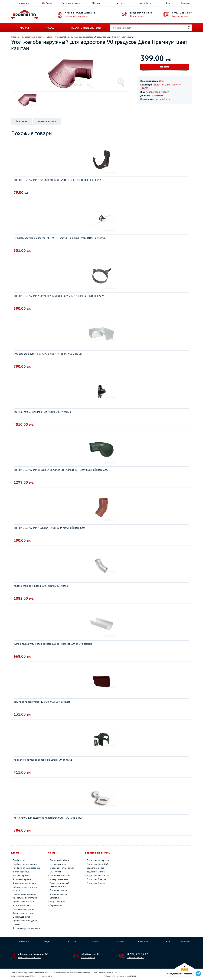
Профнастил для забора (25, 864)
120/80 (156, 95)
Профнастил (19, 860)
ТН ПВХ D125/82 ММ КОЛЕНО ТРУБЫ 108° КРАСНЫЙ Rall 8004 (49, 528)
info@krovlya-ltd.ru (141, 13)
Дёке (162, 81)
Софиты (17, 924)
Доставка (71, 942)
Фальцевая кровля (22, 879)
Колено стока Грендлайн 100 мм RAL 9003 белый (41, 586)
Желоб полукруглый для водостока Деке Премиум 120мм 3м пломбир (53, 644)
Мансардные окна (22, 905)
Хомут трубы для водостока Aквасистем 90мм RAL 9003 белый (48, 818)
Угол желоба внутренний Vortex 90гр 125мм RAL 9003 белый (48, 354)
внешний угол (163, 99)
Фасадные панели (59, 890)
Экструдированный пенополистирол (59, 885)
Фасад (50, 28)
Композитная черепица (24, 883)
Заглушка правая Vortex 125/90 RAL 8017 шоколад (42, 702)
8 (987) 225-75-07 (182, 13)
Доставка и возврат (72, 3)
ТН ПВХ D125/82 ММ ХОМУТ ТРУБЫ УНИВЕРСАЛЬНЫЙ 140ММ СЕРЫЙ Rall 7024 (59, 296)
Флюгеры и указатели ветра (26, 928)
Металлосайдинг (58, 864)
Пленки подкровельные (24, 894)
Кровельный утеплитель (25, 902)
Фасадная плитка (58, 894)
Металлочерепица (22, 875)
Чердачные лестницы (23, 909)
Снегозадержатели (22, 917)
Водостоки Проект (96, 883)
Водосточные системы (86, 28)
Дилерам (120, 3)
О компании (23, 3)
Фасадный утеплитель (61, 875)
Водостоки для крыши (98, 860)
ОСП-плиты (55, 872)
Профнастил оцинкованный (27, 868)
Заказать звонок (180, 16)
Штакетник (55, 898)
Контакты (186, 3)
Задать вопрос (137, 16)
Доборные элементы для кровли (25, 888)
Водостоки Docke (95, 868)
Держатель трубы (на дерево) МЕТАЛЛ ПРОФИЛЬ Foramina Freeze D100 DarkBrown (60, 238)
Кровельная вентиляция (25, 898)
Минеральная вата (59, 879)
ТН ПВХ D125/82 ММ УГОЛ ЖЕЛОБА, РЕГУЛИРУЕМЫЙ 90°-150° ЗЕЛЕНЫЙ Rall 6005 (61, 470)
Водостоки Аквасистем (98, 875)
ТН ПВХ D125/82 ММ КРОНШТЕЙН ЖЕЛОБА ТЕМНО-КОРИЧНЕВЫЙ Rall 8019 (57, 180)
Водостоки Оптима (96, 872)
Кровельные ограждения (25, 921)
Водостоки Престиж (97, 879)
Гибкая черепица (21, 872)
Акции (49, 3)
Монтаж (96, 3)
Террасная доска (58, 902)
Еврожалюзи (56, 905)
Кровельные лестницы (24, 913)
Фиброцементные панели (62, 868)
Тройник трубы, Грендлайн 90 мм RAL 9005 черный (42, 412)
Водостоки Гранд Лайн (98, 864)
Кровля (24, 28)
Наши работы (144, 3)
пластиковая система (158, 92)
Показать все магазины (76, 16)
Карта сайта (47, 976)
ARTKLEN (133, 976)
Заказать (165, 67)
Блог (168, 3)
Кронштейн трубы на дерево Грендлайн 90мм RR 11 (43, 760)
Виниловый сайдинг (60, 860)
